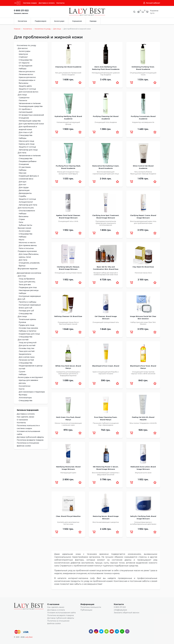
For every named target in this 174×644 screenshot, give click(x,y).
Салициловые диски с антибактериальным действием (143, 523)
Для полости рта (26, 208)
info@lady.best (120, 610)
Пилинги (23, 100)
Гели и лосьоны (26, 248)
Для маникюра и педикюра (32, 392)
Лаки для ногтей (27, 351)
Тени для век (25, 284)
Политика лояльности (91, 607)
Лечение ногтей (26, 360)
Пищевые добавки (28, 161)
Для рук (23, 182)
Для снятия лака (27, 357)
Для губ (21, 299)
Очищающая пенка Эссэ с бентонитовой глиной (68, 323)
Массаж (23, 173)
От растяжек (25, 167)
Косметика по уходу (43, 29)
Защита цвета (25, 86)
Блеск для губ (25, 308)
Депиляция (24, 190)
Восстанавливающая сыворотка (106, 522)
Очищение (24, 118)
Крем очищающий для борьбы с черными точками (106, 373)
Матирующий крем (68, 473)
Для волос (23, 48)
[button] (80, 82)
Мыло (22, 240)
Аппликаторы (25, 398)
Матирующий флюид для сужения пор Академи (106, 74)
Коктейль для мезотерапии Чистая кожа (68, 523)
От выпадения (25, 66)
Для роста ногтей (27, 345)
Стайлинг (23, 57)
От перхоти (24, 63)
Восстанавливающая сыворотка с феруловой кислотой (106, 474)
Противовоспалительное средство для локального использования (106, 223)
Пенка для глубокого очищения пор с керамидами (106, 424)
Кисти (22, 389)
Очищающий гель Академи (106, 122)
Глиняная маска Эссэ (143, 273)
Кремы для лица (27, 144)
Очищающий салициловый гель (106, 322)
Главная (17, 29)
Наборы (23, 69)
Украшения (77, 21)
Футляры (23, 395)
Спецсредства (25, 60)
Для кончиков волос (29, 92)
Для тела (22, 153)
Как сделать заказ (56, 607)
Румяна (22, 322)
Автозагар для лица (28, 150)
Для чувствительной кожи (31, 124)
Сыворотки (24, 98)
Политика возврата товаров (60, 615)
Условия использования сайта (61, 613)
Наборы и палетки (27, 331)
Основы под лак (27, 348)
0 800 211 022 (21, 11)
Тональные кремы (27, 319)
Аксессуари (59, 21)
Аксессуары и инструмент (30, 377)
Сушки (22, 371)
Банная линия (24, 228)
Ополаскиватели (27, 211)
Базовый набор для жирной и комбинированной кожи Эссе (106, 274)
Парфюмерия (41, 21)
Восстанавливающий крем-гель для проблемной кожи (143, 222)
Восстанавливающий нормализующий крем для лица (106, 173)
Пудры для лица (27, 325)
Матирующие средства (30, 121)
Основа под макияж (28, 328)
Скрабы (22, 196)
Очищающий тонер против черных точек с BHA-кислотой (143, 373)
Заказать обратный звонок (127, 613)
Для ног (22, 184)
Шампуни (23, 54)
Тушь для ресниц (27, 282)
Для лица (57, 29)
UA (15, 3)
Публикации (86, 610)
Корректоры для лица (29, 334)
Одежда (93, 21)
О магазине (53, 604)
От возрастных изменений (31, 115)
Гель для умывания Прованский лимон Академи (68, 74)
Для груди (24, 187)
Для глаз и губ (25, 132)
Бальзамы (24, 216)
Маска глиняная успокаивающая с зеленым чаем (68, 424)
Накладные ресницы (29, 290)
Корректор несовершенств (143, 122)
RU (19, 3)
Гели (21, 222)
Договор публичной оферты (61, 618)
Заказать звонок (21, 13)
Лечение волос (26, 74)
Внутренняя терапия (28, 269)
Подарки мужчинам (27, 251)
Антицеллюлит (26, 202)
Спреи (22, 219)
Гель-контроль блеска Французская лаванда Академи (143, 173)
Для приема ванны (28, 245)
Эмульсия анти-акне (143, 473)
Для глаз (22, 276)
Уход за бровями (27, 279)
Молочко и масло (27, 242)
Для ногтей (23, 340)
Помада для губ (26, 311)
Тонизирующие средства (31, 106)
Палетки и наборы (27, 302)
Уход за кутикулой (28, 342)
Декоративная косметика (29, 273)
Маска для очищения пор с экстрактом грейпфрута (68, 173)
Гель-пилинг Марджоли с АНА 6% (143, 423)
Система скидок (30, 3)
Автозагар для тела (28, 205)
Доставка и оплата (47, 3)
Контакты (60, 3)
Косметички (25, 386)
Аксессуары (25, 51)
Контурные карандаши (30, 296)
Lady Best (29, 637)
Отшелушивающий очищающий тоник (143, 74)
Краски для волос (27, 77)
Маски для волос (27, 71)
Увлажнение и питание (30, 103)
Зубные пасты (25, 225)
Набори (22, 293)
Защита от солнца (27, 89)
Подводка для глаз (28, 287)
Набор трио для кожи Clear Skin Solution (143, 323)
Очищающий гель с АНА (68, 221)
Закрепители (25, 354)
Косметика (22, 21)
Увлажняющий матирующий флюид (68, 123)
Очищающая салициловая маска (68, 273)
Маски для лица (26, 141)
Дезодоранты (25, 193)
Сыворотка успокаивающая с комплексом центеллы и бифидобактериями (68, 374)
